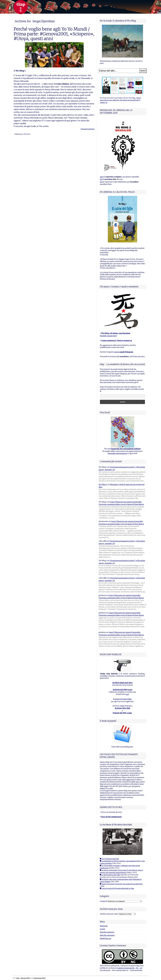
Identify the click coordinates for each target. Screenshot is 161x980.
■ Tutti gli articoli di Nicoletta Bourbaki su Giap (117, 888)
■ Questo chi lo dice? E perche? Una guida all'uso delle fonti (121, 884)
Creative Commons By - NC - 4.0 (130, 968)
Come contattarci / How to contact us (117, 341)
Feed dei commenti (107, 935)
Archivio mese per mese (109, 914)
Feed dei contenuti (107, 932)
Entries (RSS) (25, 978)
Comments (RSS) (40, 978)
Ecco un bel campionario (112, 817)
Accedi (102, 929)
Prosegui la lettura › (88, 129)
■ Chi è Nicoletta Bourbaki (109, 859)
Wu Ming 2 (103, 484)
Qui (101, 179)
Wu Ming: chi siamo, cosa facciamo (116, 333)
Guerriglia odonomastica (117, 453)
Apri (102, 177)
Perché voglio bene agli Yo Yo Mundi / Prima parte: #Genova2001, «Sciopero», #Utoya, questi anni (54, 34)
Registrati (104, 926)
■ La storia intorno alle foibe (110, 875)
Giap (18, 978)
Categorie (104, 901)
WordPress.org (106, 938)
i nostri (123, 352)
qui (127, 694)
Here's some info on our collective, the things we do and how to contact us (120, 100)
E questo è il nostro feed (122, 699)
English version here (108, 336)
